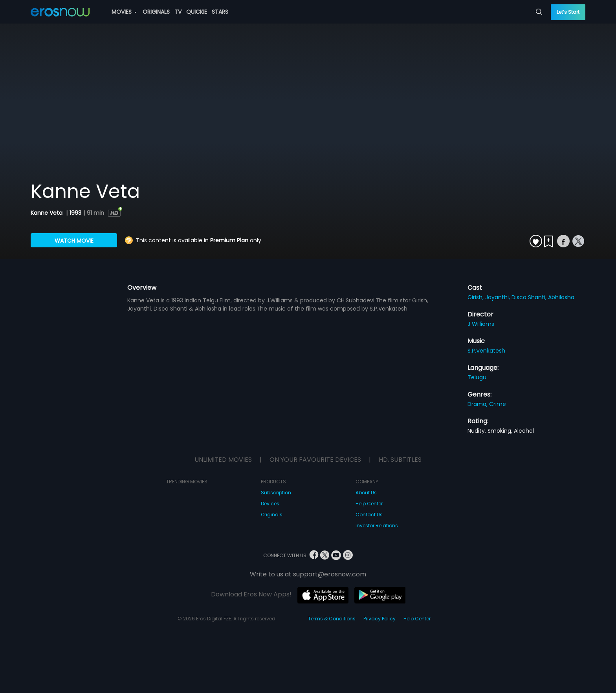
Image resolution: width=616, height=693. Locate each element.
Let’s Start (568, 12)
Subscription (276, 493)
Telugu (477, 377)
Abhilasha (561, 297)
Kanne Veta (47, 213)
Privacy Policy (379, 619)
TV (178, 12)
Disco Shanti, (530, 297)
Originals (272, 515)
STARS (220, 12)
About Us (366, 493)
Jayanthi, (498, 297)
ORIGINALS (156, 12)
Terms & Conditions (332, 619)
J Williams (481, 324)
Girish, (476, 297)
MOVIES (124, 12)
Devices (270, 504)
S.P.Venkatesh (486, 351)
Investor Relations (377, 526)
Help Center (369, 504)
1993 (75, 213)
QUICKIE (197, 12)
